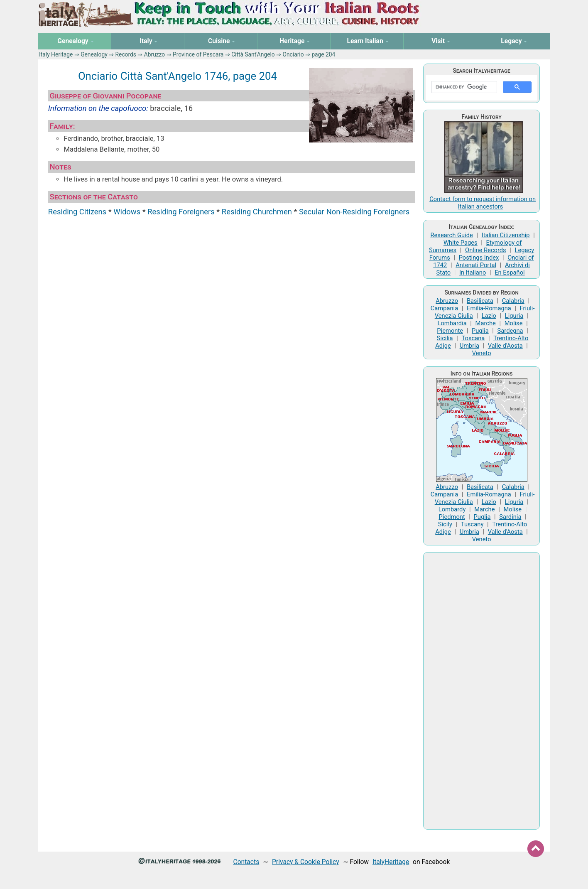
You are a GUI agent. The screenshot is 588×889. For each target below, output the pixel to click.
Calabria (513, 301)
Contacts (246, 862)
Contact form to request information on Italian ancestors (483, 203)
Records (126, 54)
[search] (463, 87)
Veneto (482, 353)
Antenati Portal (476, 265)
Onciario (293, 54)
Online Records (486, 250)
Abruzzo (154, 54)
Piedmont (452, 517)
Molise (514, 323)
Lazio (489, 316)
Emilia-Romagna (489, 308)
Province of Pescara (198, 54)
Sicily (445, 524)
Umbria (469, 346)
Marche (486, 323)
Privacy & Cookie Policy (306, 862)
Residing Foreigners (181, 212)
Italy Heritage (56, 54)
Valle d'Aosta (505, 346)
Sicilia (445, 338)
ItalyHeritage (391, 862)
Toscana (473, 338)
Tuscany (472, 524)
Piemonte (450, 331)
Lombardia (452, 323)
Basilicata (480, 301)
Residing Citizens (77, 212)
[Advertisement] (481, 691)
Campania (444, 308)
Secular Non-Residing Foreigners (354, 212)
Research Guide (451, 235)
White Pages (461, 243)
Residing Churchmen (257, 212)
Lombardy (452, 509)
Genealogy (94, 54)
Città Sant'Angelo (253, 54)
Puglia (480, 331)
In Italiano (473, 273)
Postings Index (479, 258)
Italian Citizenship (506, 235)
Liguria (514, 316)
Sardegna (510, 331)
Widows (127, 212)
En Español (510, 273)
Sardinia (510, 517)
